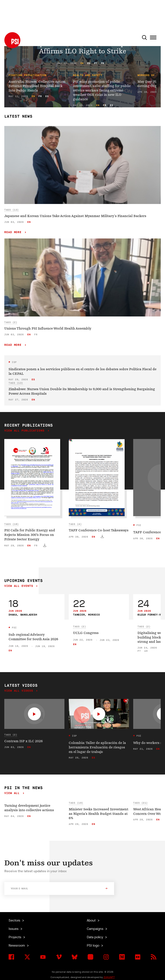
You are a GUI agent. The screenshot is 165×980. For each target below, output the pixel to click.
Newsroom (17, 945)
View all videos (20, 691)
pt (96, 63)
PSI (138, 525)
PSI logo (93, 945)
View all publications (25, 431)
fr (103, 63)
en (82, 63)
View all (13, 793)
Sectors (15, 920)
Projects (15, 937)
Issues (14, 929)
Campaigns (95, 929)
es (89, 63)
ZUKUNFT (109, 977)
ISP (14, 362)
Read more (14, 232)
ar (146, 651)
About (92, 920)
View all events (20, 586)
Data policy (95, 937)
